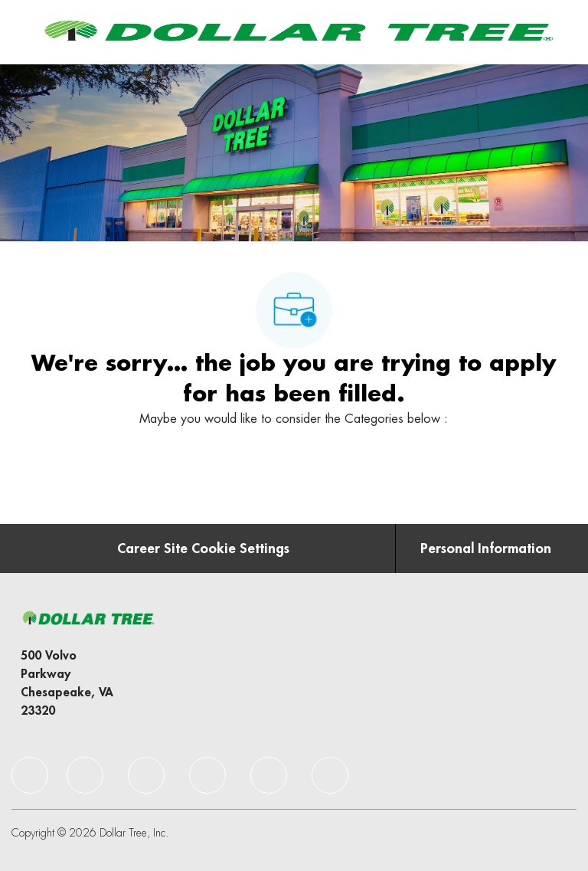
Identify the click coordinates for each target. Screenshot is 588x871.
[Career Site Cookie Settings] (203, 548)
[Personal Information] (486, 548)
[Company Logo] (297, 31)
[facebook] (30, 775)
